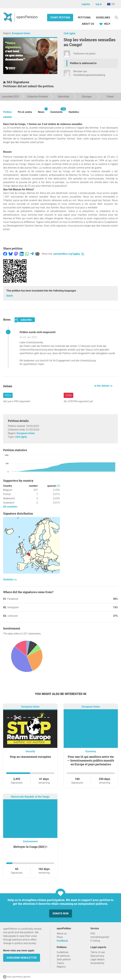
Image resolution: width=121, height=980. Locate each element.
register (86, 4)
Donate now (61, 913)
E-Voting (95, 941)
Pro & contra (25, 112)
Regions (61, 967)
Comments (56, 110)
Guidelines (103, 18)
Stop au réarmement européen (30, 757)
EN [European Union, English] (111, 4)
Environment (30, 841)
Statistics (74, 112)
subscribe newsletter (22, 958)
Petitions (85, 18)
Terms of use (98, 952)
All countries (10, 507)
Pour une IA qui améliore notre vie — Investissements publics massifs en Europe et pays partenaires (91, 760)
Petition (7, 112)
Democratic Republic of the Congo (30, 797)
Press (60, 937)
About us (88, 24)
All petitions (63, 956)
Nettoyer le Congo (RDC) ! (30, 847)
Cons (68, 395)
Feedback (62, 941)
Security (30, 751)
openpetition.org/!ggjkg (69, 254)
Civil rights (70, 33)
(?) (58, 486)
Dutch (10, 296)
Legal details (97, 959)
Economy (91, 751)
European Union (21, 33)
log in (99, 4)
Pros (8, 395)
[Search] (116, 17)
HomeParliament (100, 937)
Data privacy (97, 956)
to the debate (102, 386)
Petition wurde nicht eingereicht (37, 332)
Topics (60, 963)
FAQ (93, 933)
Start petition (60, 18)
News (41, 110)
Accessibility (97, 963)
